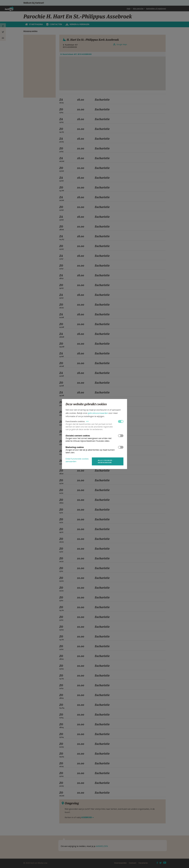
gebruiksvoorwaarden (98, 413)
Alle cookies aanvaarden (105, 461)
